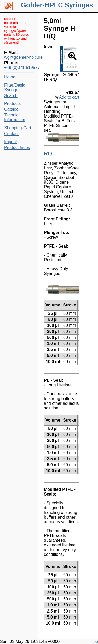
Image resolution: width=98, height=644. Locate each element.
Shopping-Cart (18, 128)
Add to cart (69, 97)
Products (12, 103)
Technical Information (15, 117)
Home (10, 77)
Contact (11, 134)
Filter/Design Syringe (16, 87)
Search (11, 96)
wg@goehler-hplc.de (19, 57)
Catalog (11, 109)
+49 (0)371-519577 (19, 68)
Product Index (17, 148)
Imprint (11, 142)
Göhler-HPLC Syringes (57, 5)
